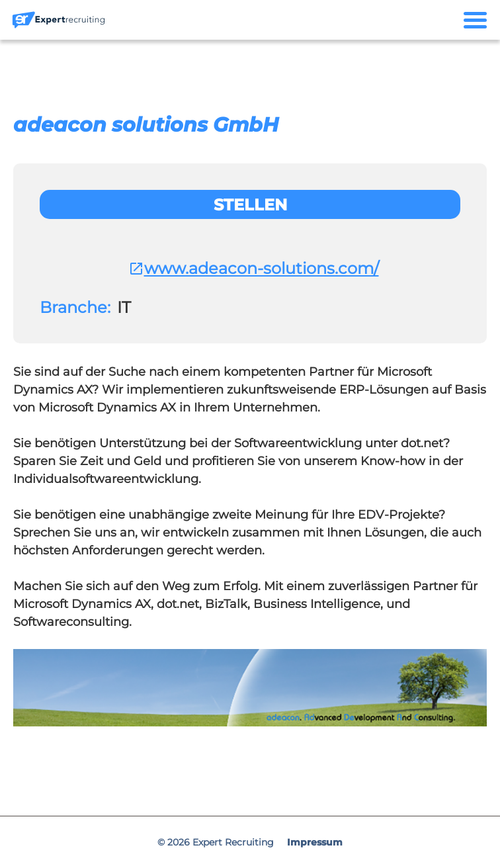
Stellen (250, 205)
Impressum (315, 842)
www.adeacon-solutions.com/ (254, 268)
